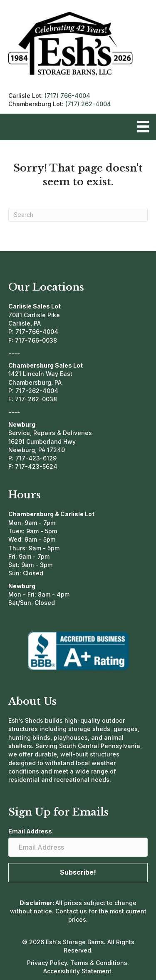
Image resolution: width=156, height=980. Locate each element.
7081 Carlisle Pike (34, 315)
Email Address (30, 831)
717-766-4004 (37, 332)
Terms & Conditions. (100, 963)
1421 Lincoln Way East (40, 374)
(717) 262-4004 (88, 104)
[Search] (78, 215)
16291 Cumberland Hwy (42, 441)
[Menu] (143, 127)
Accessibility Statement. (78, 971)
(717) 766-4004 (67, 96)
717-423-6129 (36, 458)
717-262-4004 (37, 391)
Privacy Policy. (49, 963)
